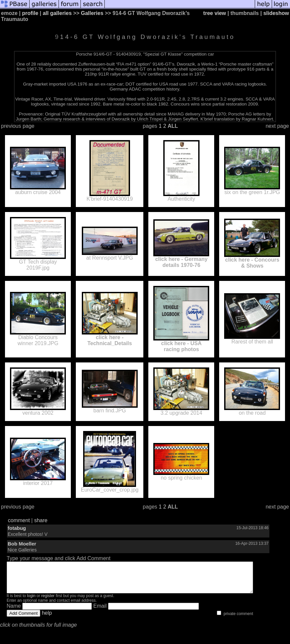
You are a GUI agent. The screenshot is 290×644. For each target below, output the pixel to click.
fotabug (17, 528)
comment (19, 520)
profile (30, 13)
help (47, 619)
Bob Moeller (22, 544)
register (48, 602)
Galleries (92, 13)
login (31, 602)
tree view (215, 13)
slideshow (276, 13)
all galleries (57, 13)
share (41, 520)
